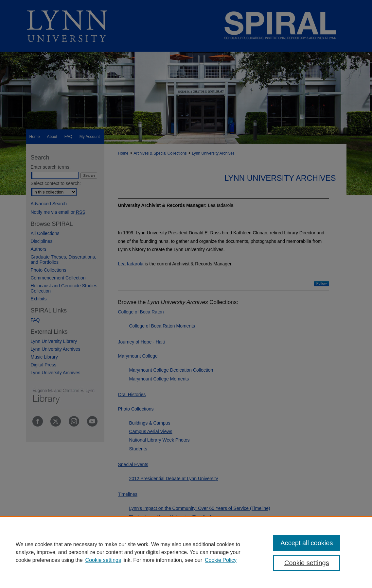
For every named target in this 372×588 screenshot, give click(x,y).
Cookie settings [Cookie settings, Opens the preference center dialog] (307, 563)
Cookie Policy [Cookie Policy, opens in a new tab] (221, 560)
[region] (186, 552)
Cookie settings (103, 560)
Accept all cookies (307, 543)
